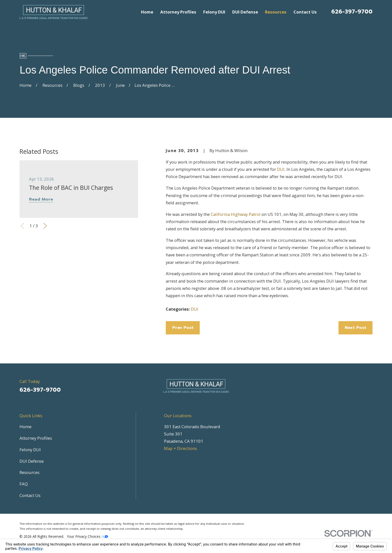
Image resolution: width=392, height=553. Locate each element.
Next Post (355, 328)
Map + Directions (180, 448)
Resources (29, 472)
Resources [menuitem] (276, 12)
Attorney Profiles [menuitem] (178, 12)
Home (25, 427)
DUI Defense (32, 461)
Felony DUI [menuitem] (214, 12)
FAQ (24, 484)
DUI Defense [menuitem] (245, 12)
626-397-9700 (352, 12)
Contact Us (30, 495)
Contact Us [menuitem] (305, 12)
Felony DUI (30, 450)
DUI (281, 169)
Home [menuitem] (147, 12)
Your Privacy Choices (87, 536)
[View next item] (45, 226)
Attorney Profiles (36, 438)
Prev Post (183, 328)
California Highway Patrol (236, 214)
